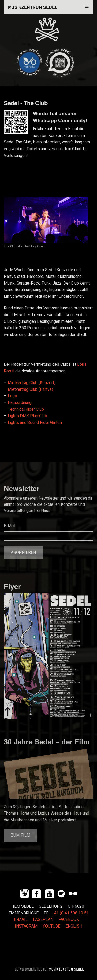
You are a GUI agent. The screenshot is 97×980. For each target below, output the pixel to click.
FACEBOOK (69, 920)
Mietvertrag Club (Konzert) (32, 383)
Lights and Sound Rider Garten (35, 423)
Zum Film (21, 835)
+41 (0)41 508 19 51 (70, 913)
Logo (12, 396)
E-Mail (10, 526)
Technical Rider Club (26, 409)
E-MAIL (21, 920)
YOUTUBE (51, 926)
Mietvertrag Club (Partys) (30, 389)
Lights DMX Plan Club (27, 416)
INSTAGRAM (26, 926)
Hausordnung (20, 403)
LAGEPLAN (43, 920)
